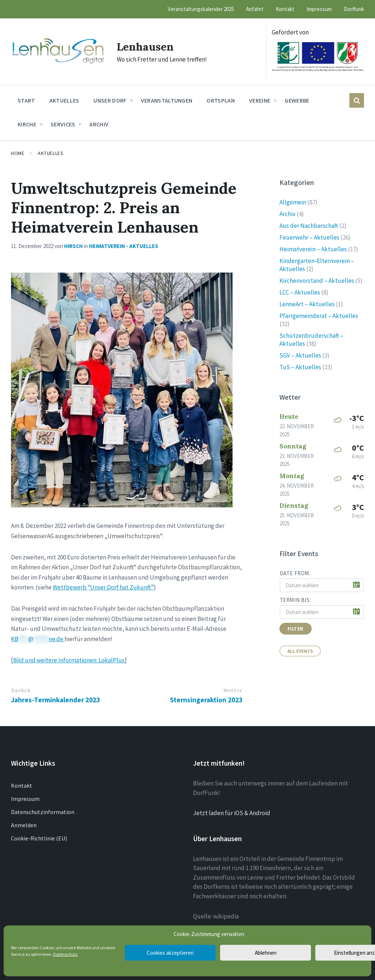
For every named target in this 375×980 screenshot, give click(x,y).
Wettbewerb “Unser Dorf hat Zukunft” (103, 587)
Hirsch (73, 246)
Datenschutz (65, 954)
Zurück (21, 690)
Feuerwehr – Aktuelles (309, 237)
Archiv (287, 214)
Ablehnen (266, 953)
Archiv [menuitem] (99, 124)
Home (18, 153)
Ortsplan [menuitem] (221, 100)
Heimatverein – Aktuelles (313, 249)
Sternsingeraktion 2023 (206, 700)
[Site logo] (58, 64)
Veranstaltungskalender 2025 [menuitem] (201, 9)
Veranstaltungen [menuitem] (167, 100)
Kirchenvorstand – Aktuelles (317, 281)
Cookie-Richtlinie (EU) (39, 838)
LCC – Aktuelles (300, 292)
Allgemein (293, 202)
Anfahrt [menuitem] (255, 9)
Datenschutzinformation (43, 812)
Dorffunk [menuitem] (354, 9)
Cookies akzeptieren (170, 953)
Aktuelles (51, 153)
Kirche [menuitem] (27, 124)
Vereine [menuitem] (260, 100)
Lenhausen (146, 47)
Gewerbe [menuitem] (297, 100)
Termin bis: (296, 600)
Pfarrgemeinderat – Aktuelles (319, 316)
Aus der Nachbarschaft (309, 226)
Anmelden (24, 825)
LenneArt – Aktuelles (307, 304)
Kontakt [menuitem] (285, 9)
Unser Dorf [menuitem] (110, 100)
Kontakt (22, 785)
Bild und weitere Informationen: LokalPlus (69, 660)
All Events (300, 651)
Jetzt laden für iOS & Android (232, 813)
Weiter (233, 690)
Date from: (295, 573)
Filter (296, 629)
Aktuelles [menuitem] (64, 100)
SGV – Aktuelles (300, 355)
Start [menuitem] (26, 100)
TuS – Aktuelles (300, 367)
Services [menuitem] (63, 124)
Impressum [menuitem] (319, 9)
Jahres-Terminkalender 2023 (55, 700)
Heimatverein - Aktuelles (124, 246)
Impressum (25, 799)
